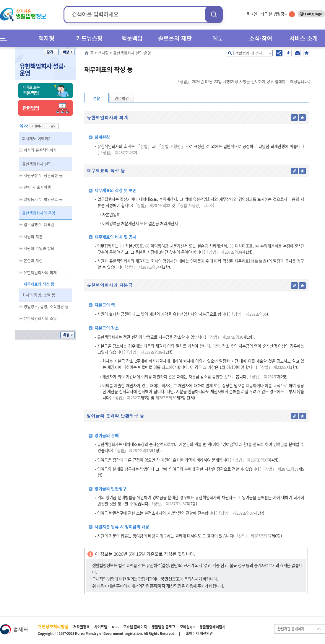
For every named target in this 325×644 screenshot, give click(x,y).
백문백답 (132, 38)
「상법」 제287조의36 (225, 337)
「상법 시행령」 (171, 146)
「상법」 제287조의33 (152, 205)
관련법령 (122, 98)
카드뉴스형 (89, 38)
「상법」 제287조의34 (224, 252)
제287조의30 (165, 398)
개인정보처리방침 (53, 626)
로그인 (252, 14)
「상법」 (144, 146)
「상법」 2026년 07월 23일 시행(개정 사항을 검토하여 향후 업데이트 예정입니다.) (243, 81)
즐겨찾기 (307, 53)
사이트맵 (101, 627)
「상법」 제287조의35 (248, 314)
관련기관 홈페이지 (291, 629)
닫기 (51, 52)
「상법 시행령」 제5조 (195, 205)
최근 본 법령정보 (278, 14)
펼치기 (37, 126)
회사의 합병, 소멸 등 (39, 295)
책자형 (46, 38)
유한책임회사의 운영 (39, 213)
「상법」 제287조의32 (117, 153)
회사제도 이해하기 (37, 138)
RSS (115, 627)
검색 (214, 14)
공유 (279, 53)
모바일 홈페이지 (135, 627)
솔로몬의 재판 (175, 38)
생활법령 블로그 (163, 627)
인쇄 (297, 53)
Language (313, 14)
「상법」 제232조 (272, 367)
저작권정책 (81, 627)
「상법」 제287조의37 (132, 450)
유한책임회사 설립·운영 (42, 69)
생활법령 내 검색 (249, 53)
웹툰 (218, 38)
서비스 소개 (303, 38)
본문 (97, 98)
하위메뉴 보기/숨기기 (21, 150)
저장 (288, 53)
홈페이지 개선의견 (199, 633)
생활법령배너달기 (212, 627)
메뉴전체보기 (5, 38)
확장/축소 (67, 52)
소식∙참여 (261, 38)
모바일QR (187, 627)
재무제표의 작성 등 (39, 284)
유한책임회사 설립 (37, 164)
